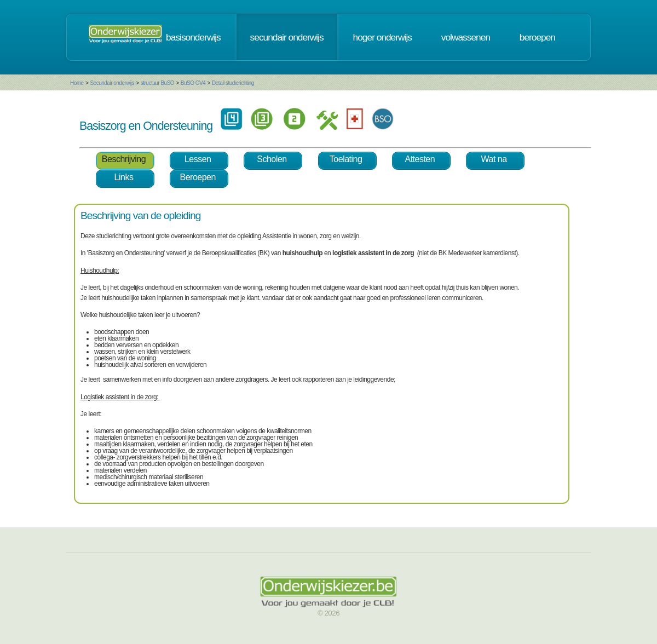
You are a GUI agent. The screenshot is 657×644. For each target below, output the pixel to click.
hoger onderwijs (382, 37)
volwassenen (466, 37)
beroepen (537, 37)
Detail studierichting (233, 83)
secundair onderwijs (287, 37)
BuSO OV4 (193, 83)
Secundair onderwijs (112, 83)
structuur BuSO (157, 83)
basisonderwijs (193, 37)
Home (77, 83)
